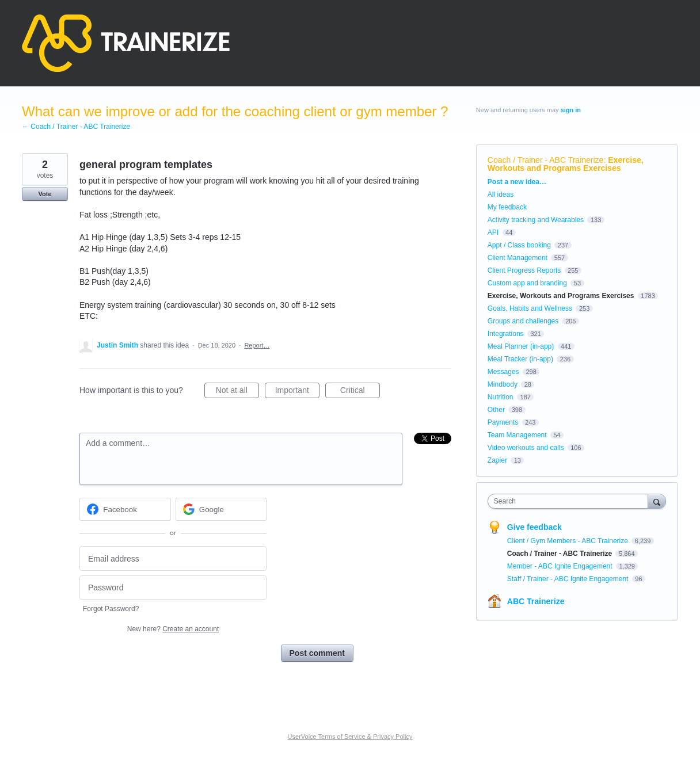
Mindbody (503, 384)
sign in (571, 110)
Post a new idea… (517, 182)
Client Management (518, 258)
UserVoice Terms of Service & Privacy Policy (350, 737)
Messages (503, 372)
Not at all (237, 392)
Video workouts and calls (526, 448)
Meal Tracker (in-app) (520, 359)
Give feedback (534, 527)
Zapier (497, 460)
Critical (360, 392)
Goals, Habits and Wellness (530, 308)
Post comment (317, 653)
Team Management (517, 435)
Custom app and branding (527, 283)
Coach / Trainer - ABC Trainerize (546, 160)
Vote (45, 194)
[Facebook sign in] (125, 509)
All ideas (501, 194)
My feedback (507, 207)
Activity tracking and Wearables (536, 220)
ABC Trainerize (536, 601)
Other (496, 410)
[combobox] (571, 501)
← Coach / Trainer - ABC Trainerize (76, 127)
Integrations (506, 334)
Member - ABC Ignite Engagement (561, 566)
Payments (503, 422)
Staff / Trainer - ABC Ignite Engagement (569, 579)
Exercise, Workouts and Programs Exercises (566, 164)
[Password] (173, 588)
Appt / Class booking (519, 245)
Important (297, 392)
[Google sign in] (221, 509)
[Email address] (173, 558)
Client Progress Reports (524, 270)
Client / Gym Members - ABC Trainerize (568, 541)
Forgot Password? (111, 609)
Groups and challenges (523, 321)
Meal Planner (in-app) (521, 346)
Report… (257, 345)
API (493, 232)
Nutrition (501, 397)
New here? (173, 629)
